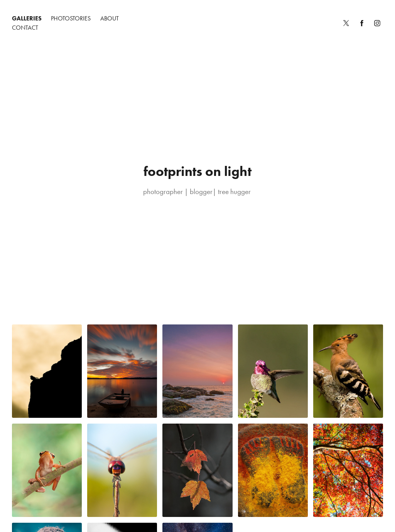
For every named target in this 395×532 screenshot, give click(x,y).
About (110, 18)
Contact (25, 28)
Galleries (27, 18)
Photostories (71, 18)
